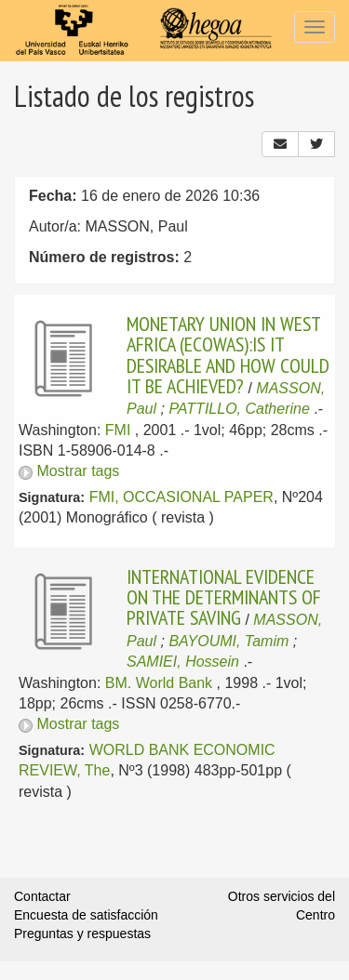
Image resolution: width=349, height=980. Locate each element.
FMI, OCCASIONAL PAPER (181, 497)
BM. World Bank (159, 683)
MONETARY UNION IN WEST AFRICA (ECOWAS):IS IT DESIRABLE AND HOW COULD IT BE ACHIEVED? (228, 355)
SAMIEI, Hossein (183, 662)
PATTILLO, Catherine (239, 409)
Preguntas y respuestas (82, 934)
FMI (118, 430)
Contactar (42, 896)
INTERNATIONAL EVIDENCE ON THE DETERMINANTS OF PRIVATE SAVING (224, 597)
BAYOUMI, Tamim (228, 641)
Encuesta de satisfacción (86, 915)
